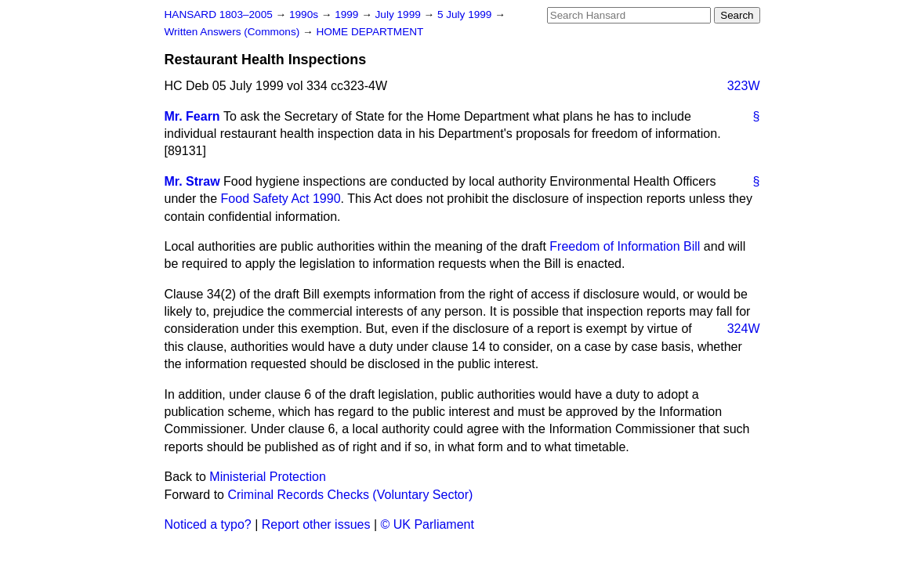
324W (744, 329)
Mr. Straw (192, 181)
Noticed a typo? (208, 524)
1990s (305, 14)
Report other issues (316, 524)
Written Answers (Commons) (234, 32)
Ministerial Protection (268, 477)
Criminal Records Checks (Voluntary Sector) (350, 495)
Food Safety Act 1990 (281, 199)
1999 (348, 14)
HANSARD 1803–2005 (219, 14)
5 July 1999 (466, 14)
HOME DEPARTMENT (370, 32)
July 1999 (400, 14)
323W (744, 86)
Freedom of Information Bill (625, 246)
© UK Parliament (428, 524)
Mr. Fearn (192, 116)
